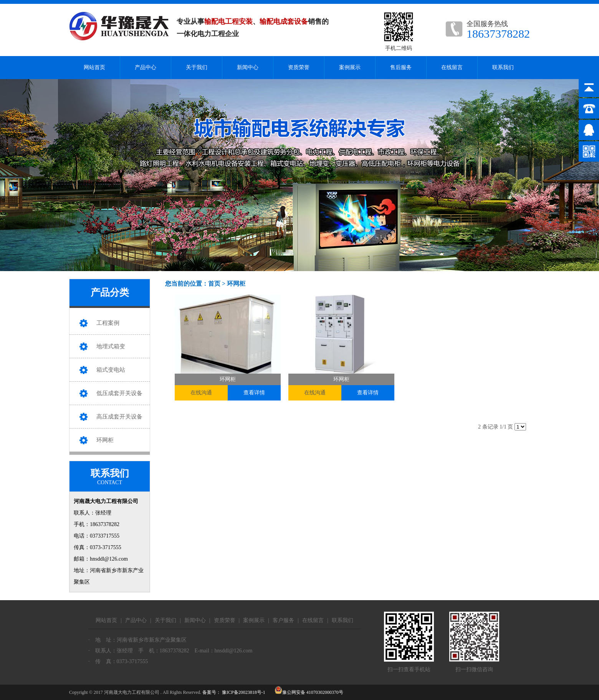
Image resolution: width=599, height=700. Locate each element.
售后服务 (401, 67)
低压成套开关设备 (119, 393)
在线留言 (452, 67)
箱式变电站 (111, 370)
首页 (214, 284)
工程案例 (108, 323)
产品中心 (146, 67)
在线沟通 (201, 393)
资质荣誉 (299, 67)
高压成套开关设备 (119, 417)
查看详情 (254, 393)
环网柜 (105, 440)
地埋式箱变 (111, 346)
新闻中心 (248, 67)
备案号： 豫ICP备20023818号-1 (234, 692)
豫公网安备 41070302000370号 (309, 692)
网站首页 (94, 67)
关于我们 (197, 67)
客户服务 (283, 620)
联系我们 (503, 67)
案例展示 (350, 67)
